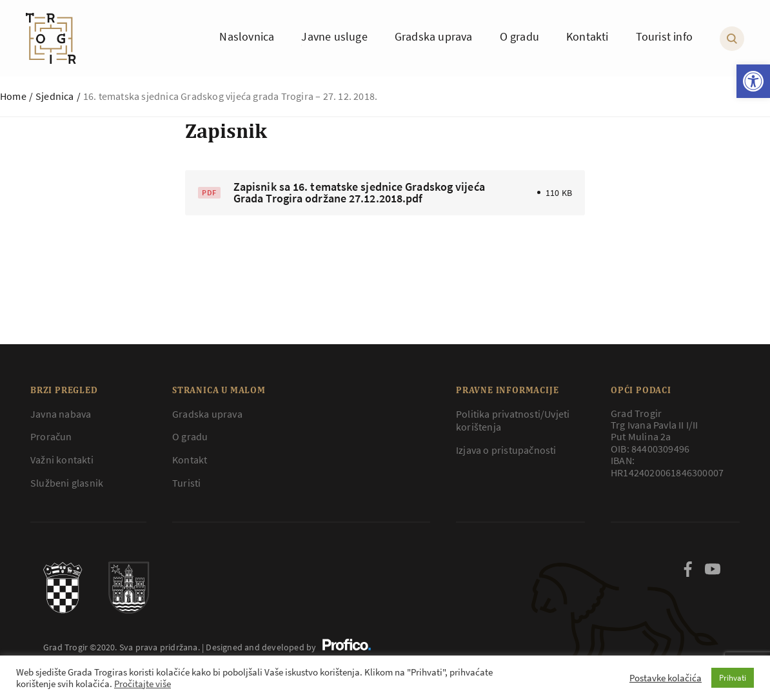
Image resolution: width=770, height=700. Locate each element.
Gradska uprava (207, 414)
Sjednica (55, 96)
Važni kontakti (62, 460)
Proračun (51, 436)
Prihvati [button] (733, 678)
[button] (753, 81)
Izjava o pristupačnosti (506, 450)
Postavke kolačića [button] (666, 678)
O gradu (190, 436)
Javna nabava (61, 414)
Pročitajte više (143, 684)
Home (13, 96)
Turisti (186, 483)
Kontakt (190, 460)
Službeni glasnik (67, 483)
